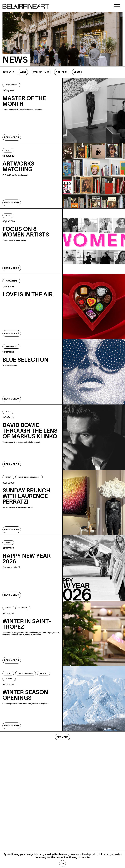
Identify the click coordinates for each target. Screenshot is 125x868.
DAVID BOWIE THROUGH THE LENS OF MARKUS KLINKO (30, 431)
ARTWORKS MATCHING (18, 167)
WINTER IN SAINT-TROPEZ (27, 624)
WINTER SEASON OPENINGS (25, 695)
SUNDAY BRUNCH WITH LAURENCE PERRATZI (26, 496)
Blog (77, 72)
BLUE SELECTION (25, 360)
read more (12, 137)
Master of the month (24, 101)
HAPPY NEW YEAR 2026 (27, 559)
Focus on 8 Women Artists (26, 232)
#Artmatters (41, 72)
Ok (63, 863)
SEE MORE (63, 737)
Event (23, 72)
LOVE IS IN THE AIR (28, 295)
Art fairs (61, 72)
